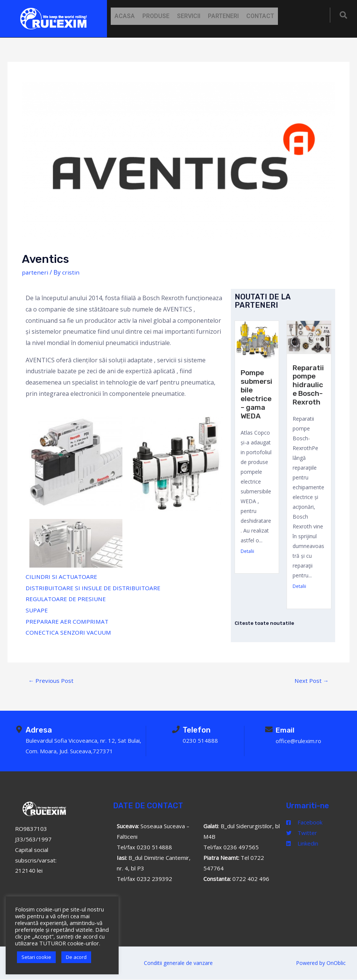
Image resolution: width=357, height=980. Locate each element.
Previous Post (52, 681)
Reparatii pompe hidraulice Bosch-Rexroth (309, 384)
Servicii (189, 16)
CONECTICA (43, 632)
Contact (260, 16)
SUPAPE (37, 610)
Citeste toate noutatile (265, 621)
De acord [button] (76, 957)
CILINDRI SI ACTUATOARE (63, 577)
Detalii (247, 557)
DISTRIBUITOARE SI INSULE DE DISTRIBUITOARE (96, 588)
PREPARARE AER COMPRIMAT (68, 621)
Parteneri (223, 16)
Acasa (125, 16)
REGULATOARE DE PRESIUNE (67, 599)
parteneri (35, 272)
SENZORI (74, 632)
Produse (156, 16)
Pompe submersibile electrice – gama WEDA (257, 397)
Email (286, 730)
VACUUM (101, 632)
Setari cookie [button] (36, 957)
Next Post (311, 681)
